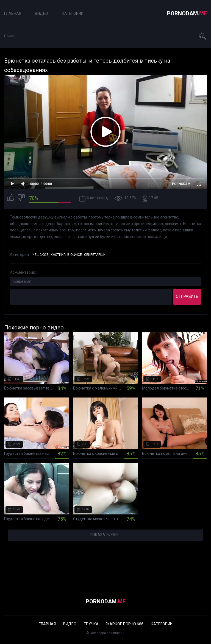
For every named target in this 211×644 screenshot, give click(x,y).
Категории (73, 13)
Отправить (187, 296)
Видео (41, 13)
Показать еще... (105, 535)
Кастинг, (58, 255)
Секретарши (95, 255)
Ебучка (91, 624)
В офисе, (75, 255)
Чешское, (41, 255)
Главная (13, 13)
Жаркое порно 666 (125, 624)
